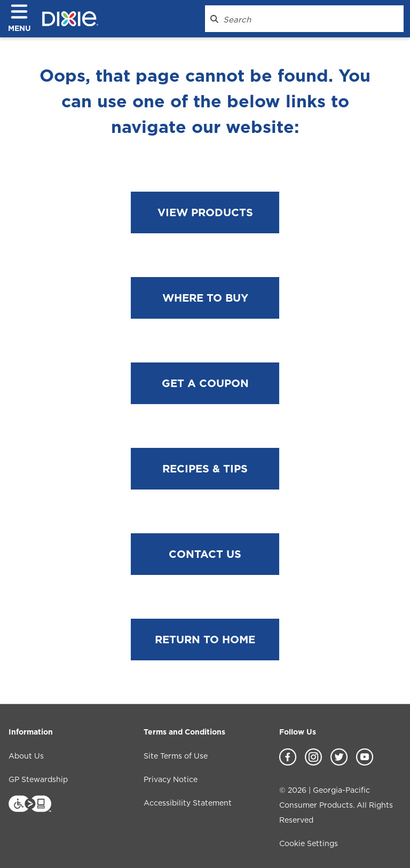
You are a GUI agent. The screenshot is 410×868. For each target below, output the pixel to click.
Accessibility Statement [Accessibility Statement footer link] (188, 803)
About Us (26, 756)
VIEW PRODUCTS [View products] (205, 212)
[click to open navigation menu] (23, 19)
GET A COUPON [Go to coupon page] (205, 383)
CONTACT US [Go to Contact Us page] (205, 554)
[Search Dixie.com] (214, 19)
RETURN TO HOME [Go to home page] (205, 640)
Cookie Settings (309, 843)
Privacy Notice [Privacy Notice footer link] (171, 779)
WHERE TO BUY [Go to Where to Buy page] (205, 298)
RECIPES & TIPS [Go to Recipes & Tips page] (205, 469)
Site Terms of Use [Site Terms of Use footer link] (176, 756)
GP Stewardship (38, 779)
